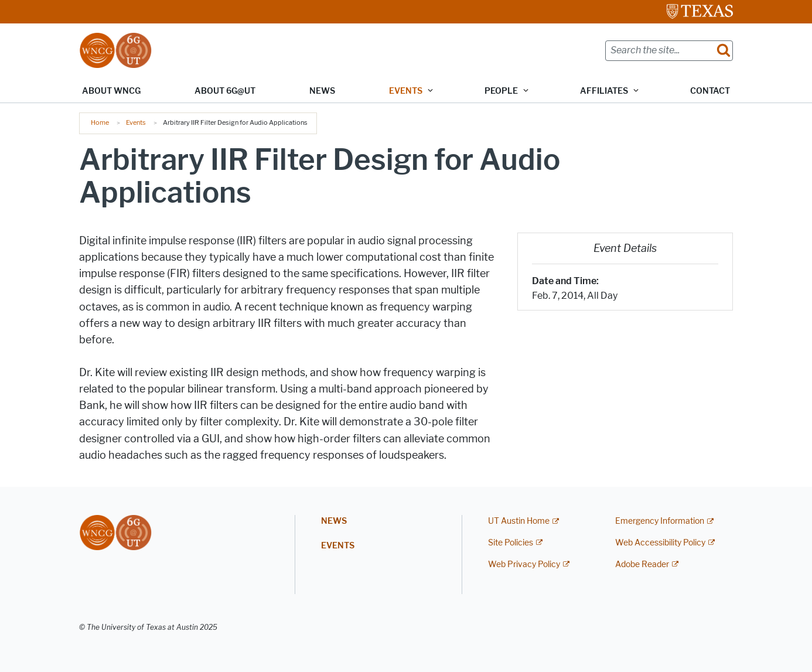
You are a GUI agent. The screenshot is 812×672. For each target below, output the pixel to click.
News (322, 91)
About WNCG (111, 91)
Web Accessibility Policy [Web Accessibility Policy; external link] (660, 543)
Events (136, 122)
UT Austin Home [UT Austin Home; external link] (519, 521)
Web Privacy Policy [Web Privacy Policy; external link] (524, 564)
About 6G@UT (225, 91)
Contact (710, 91)
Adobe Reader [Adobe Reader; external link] (642, 564)
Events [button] (406, 91)
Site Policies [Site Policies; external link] (511, 543)
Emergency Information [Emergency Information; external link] (660, 521)
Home (100, 122)
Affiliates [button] (604, 91)
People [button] (501, 91)
